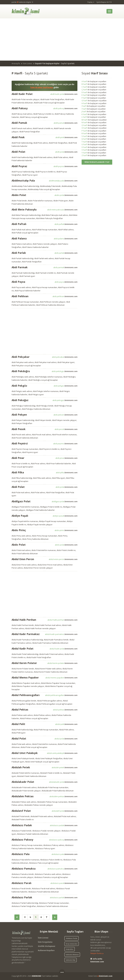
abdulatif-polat (65, 811)
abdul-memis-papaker (61, 678)
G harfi (85, 101)
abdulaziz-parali (64, 883)
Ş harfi (84, 139)
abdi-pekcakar (65, 357)
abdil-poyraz (65, 166)
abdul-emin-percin (63, 559)
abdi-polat (66, 487)
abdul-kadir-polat (63, 649)
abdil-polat (66, 152)
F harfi (84, 98)
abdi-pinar (66, 458)
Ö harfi (85, 128)
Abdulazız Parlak (72, 938)
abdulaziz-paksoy (63, 840)
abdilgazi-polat (65, 501)
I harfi (84, 106)
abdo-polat (66, 545)
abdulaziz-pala (64, 854)
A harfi (84, 81)
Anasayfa (16, 63)
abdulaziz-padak (64, 825)
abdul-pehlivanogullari (61, 695)
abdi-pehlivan (65, 296)
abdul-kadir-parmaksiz (61, 634)
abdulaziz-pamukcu (62, 869)
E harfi (84, 95)
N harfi (84, 122)
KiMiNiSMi (37, 976)
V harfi (84, 150)
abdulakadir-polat (63, 782)
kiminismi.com (106, 976)
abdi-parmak (65, 267)
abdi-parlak (66, 253)
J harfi (84, 111)
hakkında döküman (72, 955)
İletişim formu (97, 953)
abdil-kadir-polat (64, 94)
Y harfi (84, 153)
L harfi (84, 117)
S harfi (84, 136)
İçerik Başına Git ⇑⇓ (104, 2)
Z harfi (84, 155)
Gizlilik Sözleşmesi (47, 946)
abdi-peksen (65, 415)
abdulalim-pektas (63, 796)
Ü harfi (84, 147)
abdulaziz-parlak (64, 897)
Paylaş (91, 2)
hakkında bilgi (71, 960)
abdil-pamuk (65, 123)
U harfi (84, 144)
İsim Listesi (27, 63)
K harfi (84, 114)
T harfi (84, 142)
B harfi (84, 84)
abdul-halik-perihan (62, 620)
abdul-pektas (65, 710)
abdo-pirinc (66, 530)
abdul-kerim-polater (62, 663)
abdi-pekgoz (65, 386)
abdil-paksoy (65, 108)
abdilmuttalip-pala (63, 181)
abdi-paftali (66, 224)
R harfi (84, 133)
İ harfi (84, 109)
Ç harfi (84, 90)
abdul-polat (66, 739)
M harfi (85, 120)
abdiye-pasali (65, 516)
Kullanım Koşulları (46, 950)
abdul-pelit (66, 724)
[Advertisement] (62, 40)
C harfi (84, 87)
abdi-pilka (67, 472)
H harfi (84, 103)
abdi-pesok (66, 429)
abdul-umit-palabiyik (62, 753)
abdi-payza (66, 282)
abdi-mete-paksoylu (62, 210)
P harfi (84, 131)
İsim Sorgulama (45, 942)
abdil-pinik (66, 137)
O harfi (85, 125)
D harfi (84, 92)
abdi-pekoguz (65, 400)
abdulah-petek (65, 767)
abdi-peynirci (65, 444)
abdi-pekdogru (65, 371)
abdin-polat (66, 195)
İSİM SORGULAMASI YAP (97, 162)
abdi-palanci (66, 239)
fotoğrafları (70, 949)
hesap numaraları (72, 944)
